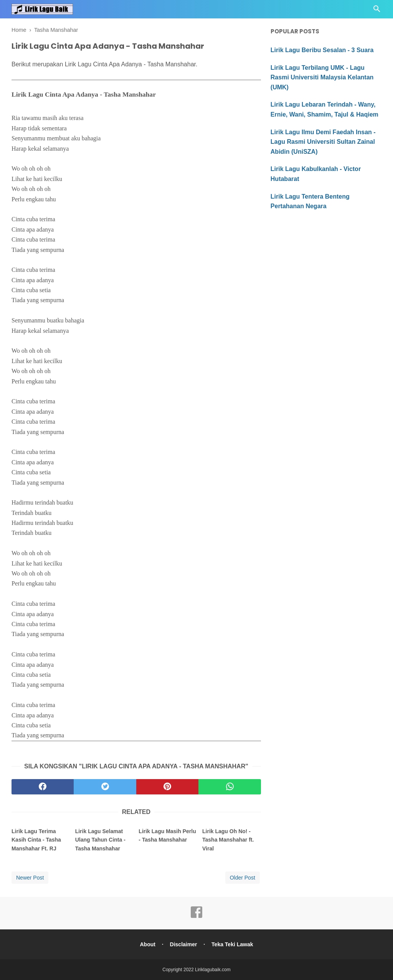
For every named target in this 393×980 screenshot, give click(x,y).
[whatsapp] (230, 787)
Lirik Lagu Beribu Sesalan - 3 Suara (322, 50)
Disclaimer (184, 944)
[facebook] (43, 787)
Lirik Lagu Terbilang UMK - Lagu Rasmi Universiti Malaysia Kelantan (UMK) (322, 77)
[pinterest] (167, 787)
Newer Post (30, 878)
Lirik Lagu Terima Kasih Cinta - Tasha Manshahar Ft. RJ (36, 840)
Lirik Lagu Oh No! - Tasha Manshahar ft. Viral (228, 840)
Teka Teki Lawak (232, 944)
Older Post (243, 878)
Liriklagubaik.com (213, 970)
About (147, 944)
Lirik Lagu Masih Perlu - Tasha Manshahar (167, 835)
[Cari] (377, 11)
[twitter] (105, 787)
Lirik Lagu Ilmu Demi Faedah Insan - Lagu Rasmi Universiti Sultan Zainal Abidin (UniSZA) (323, 142)
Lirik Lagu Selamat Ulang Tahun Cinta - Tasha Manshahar (100, 840)
